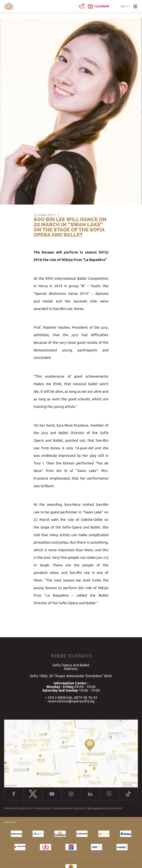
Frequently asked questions (69, 808)
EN (128, 6)
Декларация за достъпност (105, 808)
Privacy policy (41, 808)
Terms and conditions (17, 808)
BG (123, 6)
